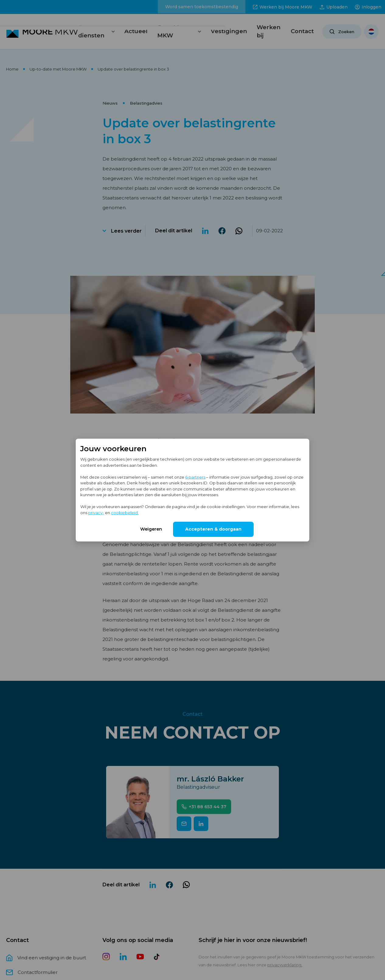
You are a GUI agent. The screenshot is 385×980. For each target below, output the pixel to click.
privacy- (96, 512)
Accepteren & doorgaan (213, 529)
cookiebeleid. (125, 512)
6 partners (195, 477)
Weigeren (151, 529)
